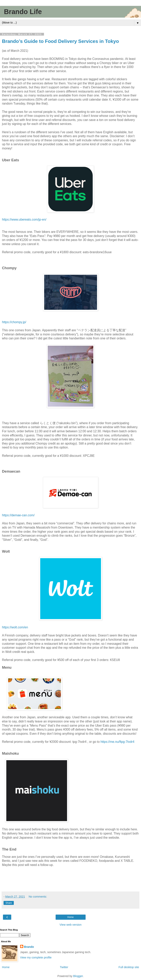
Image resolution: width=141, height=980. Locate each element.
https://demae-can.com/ (18, 515)
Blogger (78, 976)
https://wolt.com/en (15, 627)
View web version (71, 925)
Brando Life (23, 12)
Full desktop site (129, 967)
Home (70, 917)
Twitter (64, 967)
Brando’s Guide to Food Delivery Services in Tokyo (60, 41)
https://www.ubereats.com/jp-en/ (24, 220)
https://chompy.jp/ (14, 322)
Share (9, 903)
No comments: (38, 897)
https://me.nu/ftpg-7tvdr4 (118, 742)
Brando (29, 947)
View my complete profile (36, 957)
